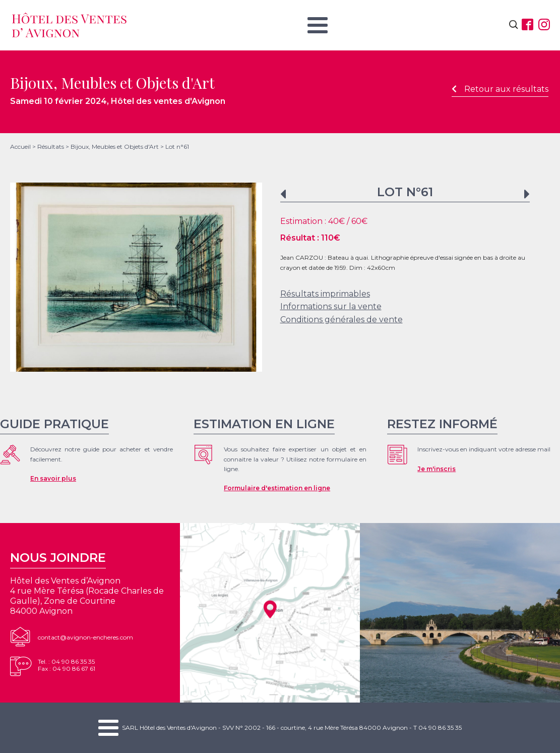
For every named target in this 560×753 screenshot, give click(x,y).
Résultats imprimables (325, 294)
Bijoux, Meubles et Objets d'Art (115, 147)
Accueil (20, 147)
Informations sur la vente (331, 306)
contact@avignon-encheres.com (85, 637)
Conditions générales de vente (341, 320)
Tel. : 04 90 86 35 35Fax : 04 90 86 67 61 (67, 665)
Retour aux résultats (500, 89)
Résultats (51, 147)
